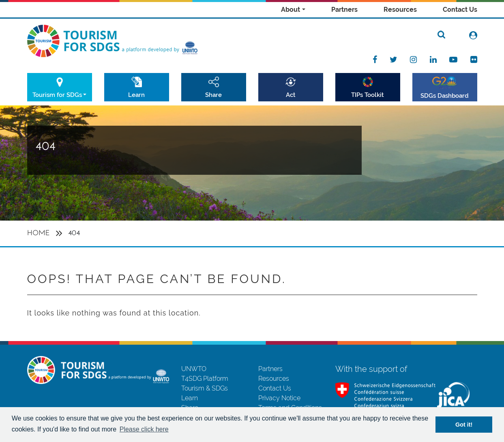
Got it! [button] (464, 425)
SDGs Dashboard (445, 95)
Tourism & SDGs (205, 388)
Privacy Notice (279, 398)
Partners (344, 10)
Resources (400, 10)
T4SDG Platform (205, 379)
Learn (136, 95)
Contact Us (460, 10)
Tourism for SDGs (57, 95)
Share (213, 95)
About (291, 10)
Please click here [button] (144, 429)
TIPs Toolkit (368, 95)
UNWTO (194, 369)
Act (291, 95)
